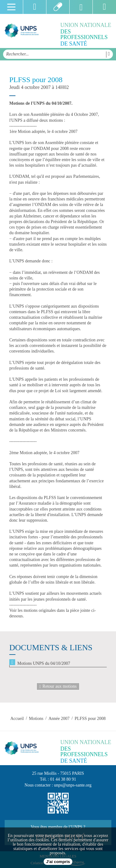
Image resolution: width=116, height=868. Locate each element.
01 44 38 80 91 (63, 779)
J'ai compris (58, 862)
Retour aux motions (58, 686)
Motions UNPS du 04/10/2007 (44, 663)
